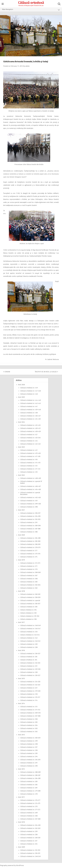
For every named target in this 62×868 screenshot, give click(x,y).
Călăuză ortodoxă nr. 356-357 (30, 604)
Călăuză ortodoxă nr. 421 (29, 450)
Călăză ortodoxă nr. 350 (28, 619)
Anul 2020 (21, 535)
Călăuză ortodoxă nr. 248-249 (30, 856)
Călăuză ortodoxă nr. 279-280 (30, 791)
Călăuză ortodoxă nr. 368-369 (30, 572)
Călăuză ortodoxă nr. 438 (29, 413)
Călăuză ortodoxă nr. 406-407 (31, 486)
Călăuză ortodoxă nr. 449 (29, 388)
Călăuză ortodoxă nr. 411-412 (30, 469)
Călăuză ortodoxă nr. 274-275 (30, 803)
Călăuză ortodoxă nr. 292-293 (30, 760)
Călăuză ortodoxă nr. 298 (29, 744)
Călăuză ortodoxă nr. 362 (29, 588)
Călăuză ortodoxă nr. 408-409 (31, 478)
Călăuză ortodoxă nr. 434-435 (30, 419)
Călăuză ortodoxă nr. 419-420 (30, 453)
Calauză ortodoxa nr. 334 (29, 660)
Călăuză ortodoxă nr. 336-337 (30, 654)
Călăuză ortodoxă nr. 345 (29, 632)
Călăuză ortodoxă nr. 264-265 (30, 825)
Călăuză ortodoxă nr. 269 (29, 813)
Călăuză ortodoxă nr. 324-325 (30, 682)
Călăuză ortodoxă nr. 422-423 (30, 444)
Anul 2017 (21, 622)
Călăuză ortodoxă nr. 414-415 (30, 463)
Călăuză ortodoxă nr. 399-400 (31, 504)
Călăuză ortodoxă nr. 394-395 (30, 516)
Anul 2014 (21, 704)
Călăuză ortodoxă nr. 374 (29, 557)
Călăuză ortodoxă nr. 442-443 (30, 403)
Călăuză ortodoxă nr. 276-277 (30, 800)
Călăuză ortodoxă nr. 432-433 (30, 425)
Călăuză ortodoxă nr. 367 (29, 576)
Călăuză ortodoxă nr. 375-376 (30, 554)
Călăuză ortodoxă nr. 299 (29, 741)
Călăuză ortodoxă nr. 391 (29, 523)
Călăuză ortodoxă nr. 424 (29, 441)
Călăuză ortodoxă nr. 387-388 (30, 529)
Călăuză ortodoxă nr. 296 (29, 750)
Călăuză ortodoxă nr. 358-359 (30, 597)
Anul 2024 (21, 422)
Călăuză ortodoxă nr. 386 (29, 532)
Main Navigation (31, 10)
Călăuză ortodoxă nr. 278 (29, 794)
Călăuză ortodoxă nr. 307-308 (30, 716)
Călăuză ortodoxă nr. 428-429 (30, 431)
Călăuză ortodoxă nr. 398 (29, 507)
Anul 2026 (21, 385)
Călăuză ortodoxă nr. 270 (29, 806)
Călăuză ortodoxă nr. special (30, 601)
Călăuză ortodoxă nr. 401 (29, 501)
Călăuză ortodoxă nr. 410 (29, 472)
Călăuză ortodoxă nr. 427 (29, 435)
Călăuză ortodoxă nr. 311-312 (30, 710)
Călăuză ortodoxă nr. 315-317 (30, 697)
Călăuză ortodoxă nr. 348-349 (30, 625)
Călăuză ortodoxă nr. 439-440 (31, 410)
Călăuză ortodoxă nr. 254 (29, 844)
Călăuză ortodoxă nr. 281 (29, 788)
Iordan (7, 372)
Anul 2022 (21, 475)
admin (27, 66)
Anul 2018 (21, 591)
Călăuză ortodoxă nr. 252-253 (30, 850)
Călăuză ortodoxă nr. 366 (29, 579)
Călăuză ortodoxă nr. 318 (29, 694)
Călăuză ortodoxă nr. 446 (29, 394)
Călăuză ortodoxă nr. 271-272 (30, 810)
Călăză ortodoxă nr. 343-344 (30, 635)
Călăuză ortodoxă (31, 3)
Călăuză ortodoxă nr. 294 (29, 757)
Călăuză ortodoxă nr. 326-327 (30, 675)
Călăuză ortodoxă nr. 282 (29, 785)
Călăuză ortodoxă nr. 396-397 (30, 513)
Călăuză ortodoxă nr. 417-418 (30, 456)
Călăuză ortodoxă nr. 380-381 (30, 544)
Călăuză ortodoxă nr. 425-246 (30, 438)
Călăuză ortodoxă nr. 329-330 (30, 669)
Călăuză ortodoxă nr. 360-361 (30, 594)
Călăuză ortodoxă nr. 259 (29, 831)
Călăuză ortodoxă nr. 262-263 (30, 828)
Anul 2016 (21, 650)
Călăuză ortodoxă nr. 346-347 (30, 629)
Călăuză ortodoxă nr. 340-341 (30, 641)
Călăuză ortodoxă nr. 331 (29, 666)
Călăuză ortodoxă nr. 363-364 (30, 585)
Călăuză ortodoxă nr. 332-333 (30, 663)
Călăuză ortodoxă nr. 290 (29, 766)
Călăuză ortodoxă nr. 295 (29, 753)
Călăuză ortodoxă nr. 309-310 (30, 713)
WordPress (20, 865)
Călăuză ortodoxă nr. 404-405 (31, 489)
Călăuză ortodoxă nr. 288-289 (30, 772)
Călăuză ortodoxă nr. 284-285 (30, 778)
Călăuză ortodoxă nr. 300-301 (30, 738)
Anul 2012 (21, 769)
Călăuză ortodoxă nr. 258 (29, 835)
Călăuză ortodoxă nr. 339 (29, 644)
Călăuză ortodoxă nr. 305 (29, 722)
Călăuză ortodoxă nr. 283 (29, 782)
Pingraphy (4, 865)
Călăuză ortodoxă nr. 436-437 (30, 416)
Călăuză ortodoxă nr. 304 (29, 725)
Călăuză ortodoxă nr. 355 (29, 607)
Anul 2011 (21, 797)
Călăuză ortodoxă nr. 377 (29, 551)
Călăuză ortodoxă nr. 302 (29, 732)
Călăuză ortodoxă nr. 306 (29, 719)
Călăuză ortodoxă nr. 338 (29, 647)
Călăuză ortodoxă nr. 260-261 (30, 838)
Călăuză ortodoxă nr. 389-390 (30, 526)
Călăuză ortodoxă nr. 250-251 (30, 853)
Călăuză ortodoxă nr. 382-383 (30, 541)
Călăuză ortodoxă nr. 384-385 (30, 538)
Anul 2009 (21, 847)
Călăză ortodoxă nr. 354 (28, 610)
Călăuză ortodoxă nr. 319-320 (30, 691)
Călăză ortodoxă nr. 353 (28, 613)
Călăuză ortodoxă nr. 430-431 (30, 428)
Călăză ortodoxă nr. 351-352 (30, 616)
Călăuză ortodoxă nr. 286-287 (30, 775)
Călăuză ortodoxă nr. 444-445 (31, 400)
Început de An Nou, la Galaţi (46, 372)
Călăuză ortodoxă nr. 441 (29, 407)
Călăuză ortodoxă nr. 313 (29, 707)
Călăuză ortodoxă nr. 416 (29, 460)
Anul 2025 (21, 397)
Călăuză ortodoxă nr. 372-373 (30, 563)
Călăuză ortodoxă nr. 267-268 (30, 819)
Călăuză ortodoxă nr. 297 (29, 747)
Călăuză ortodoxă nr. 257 (29, 841)
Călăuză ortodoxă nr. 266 (29, 816)
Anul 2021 (21, 510)
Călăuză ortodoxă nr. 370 (29, 569)
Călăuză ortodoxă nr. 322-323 (30, 685)
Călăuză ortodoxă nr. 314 (29, 700)
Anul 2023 (21, 447)
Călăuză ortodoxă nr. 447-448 (30, 391)
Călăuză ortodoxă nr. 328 (29, 672)
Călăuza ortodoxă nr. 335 (29, 657)
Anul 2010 (21, 822)
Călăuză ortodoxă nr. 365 (29, 582)
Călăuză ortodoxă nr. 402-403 (30, 498)
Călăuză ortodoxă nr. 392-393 (30, 519)
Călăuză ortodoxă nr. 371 (29, 566)
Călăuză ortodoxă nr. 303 (29, 728)
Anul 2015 (21, 679)
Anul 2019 (21, 560)
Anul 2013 (21, 735)
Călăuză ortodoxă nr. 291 (29, 763)
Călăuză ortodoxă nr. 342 (29, 638)
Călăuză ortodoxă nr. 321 (29, 688)
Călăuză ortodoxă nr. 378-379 (30, 547)
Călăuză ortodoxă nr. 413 (29, 466)
